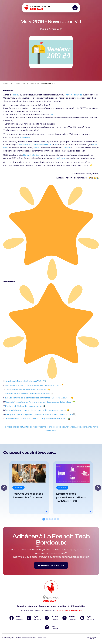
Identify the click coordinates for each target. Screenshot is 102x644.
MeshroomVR (24, 145)
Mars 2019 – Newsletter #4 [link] (42, 84)
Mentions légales (8, 638)
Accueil (6, 84)
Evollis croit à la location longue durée (24, 406)
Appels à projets (47, 606)
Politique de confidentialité (26, 638)
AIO (56, 145)
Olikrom (67, 148)
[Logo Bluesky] (86, 618)
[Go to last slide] (4, 488)
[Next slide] (98, 488)
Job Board (64, 606)
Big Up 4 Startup (31, 155)
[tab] (44, 519)
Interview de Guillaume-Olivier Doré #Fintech (28, 394)
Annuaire (21, 606)
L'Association (78, 606)
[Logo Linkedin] (51, 618)
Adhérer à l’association (51, 565)
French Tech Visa (73, 95)
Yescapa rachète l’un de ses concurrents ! (26, 390)
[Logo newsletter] (51, 627)
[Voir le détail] (29, 488)
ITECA (48, 145)
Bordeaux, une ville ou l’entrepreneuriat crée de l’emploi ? (33, 385)
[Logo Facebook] (16, 618)
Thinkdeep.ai (38, 145)
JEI (52, 115)
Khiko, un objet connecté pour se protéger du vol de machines (37, 419)
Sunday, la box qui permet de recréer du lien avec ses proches (36, 410)
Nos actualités (19, 84)
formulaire (25, 137)
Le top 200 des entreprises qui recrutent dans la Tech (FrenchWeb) (39, 414)
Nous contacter (48, 610)
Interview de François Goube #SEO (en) (24, 381)
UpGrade (60, 158)
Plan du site (42, 638)
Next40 (16, 95)
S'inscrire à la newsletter (69, 610)
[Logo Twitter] (69, 618)
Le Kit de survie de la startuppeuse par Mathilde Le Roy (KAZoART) (38, 398)
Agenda (33, 606)
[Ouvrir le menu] (75, 8)
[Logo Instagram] (33, 618)
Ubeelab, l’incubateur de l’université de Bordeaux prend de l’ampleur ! (39, 402)
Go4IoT (37, 148)
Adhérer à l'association (30, 610)
